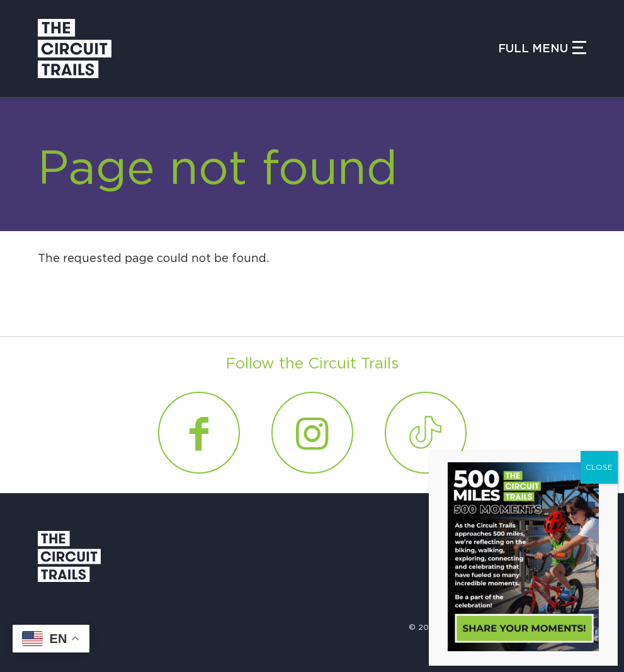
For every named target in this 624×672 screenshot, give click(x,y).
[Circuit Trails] (75, 48)
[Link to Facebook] (199, 433)
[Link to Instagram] (312, 433)
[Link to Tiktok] (426, 433)
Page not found (218, 170)
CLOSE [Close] (599, 467)
